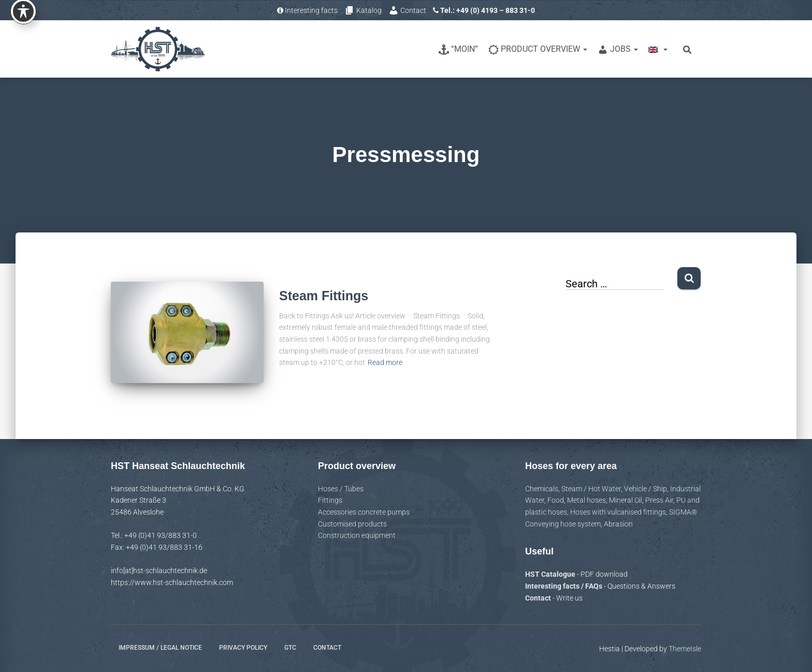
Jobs (618, 49)
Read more (385, 362)
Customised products (352, 524)
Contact (407, 10)
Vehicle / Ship (646, 489)
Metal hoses (586, 500)
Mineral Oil (626, 500)
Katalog (363, 10)
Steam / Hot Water (591, 489)
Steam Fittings (324, 296)
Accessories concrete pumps (364, 512)
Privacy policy (243, 648)
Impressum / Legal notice (160, 648)
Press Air (659, 500)
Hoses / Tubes (341, 489)
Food (556, 500)
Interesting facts (307, 10)
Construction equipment (357, 535)
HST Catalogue (551, 574)
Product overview (538, 49)
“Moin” (458, 49)
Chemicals (542, 489)
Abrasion (618, 524)
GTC (290, 648)
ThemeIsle (685, 649)
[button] (585, 49)
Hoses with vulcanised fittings (618, 512)
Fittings (330, 500)
